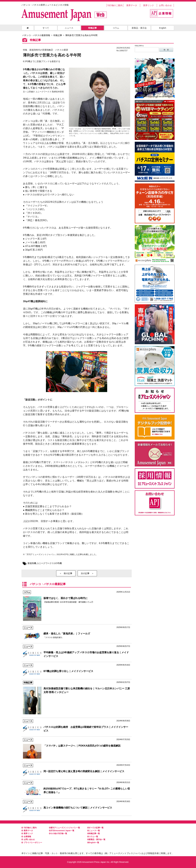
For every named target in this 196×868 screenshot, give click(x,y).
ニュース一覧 (94, 831)
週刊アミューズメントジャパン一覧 (64, 828)
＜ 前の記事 (66, 573)
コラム (116, 28)
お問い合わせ (165, 5)
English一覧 (93, 843)
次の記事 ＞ (87, 573)
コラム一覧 (93, 837)
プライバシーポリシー (32, 843)
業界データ (132, 5)
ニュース (69, 28)
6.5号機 (58, 563)
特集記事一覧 (94, 833)
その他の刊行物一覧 (58, 833)
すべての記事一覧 (95, 828)
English (163, 28)
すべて (46, 28)
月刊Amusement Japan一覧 (62, 831)
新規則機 (32, 563)
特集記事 (92, 28)
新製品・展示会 (139, 28)
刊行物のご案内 (115, 5)
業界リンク (149, 5)
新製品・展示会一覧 (96, 839)
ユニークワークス (45, 563)
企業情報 (26, 837)
